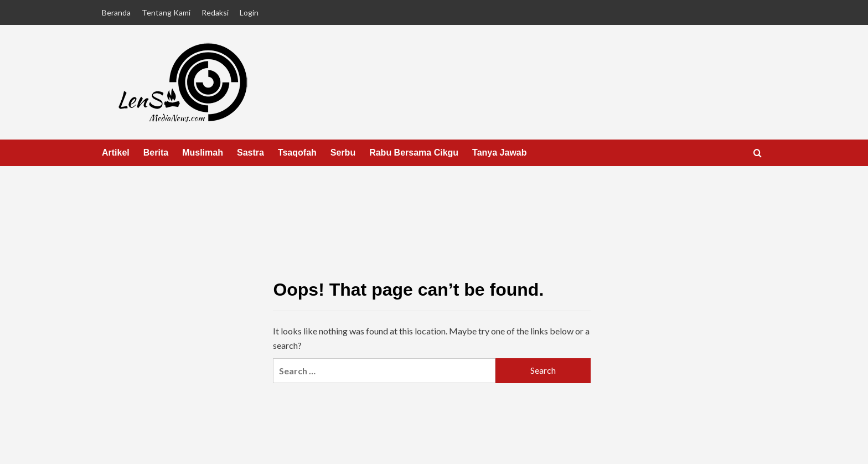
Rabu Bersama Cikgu (414, 153)
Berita (156, 153)
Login (249, 12)
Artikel (116, 153)
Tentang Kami (166, 12)
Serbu (343, 153)
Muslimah (203, 153)
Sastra (250, 153)
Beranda (116, 12)
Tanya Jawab (499, 153)
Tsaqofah (297, 153)
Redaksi (215, 12)
